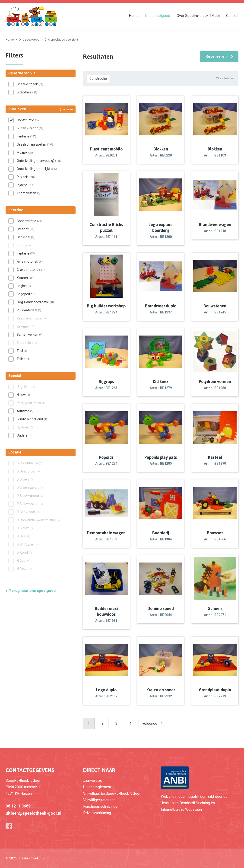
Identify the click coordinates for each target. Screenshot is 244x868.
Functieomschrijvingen (101, 806)
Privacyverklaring (97, 813)
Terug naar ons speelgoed (32, 591)
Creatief (25, 229)
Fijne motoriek (30, 262)
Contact (232, 15)
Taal (22, 351)
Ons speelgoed (158, 15)
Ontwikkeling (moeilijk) (37, 169)
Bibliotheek (27, 92)
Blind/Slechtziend (32, 419)
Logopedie (27, 294)
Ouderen (25, 435)
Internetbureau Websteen (181, 809)
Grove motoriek (31, 270)
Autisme (25, 411)
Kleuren (25, 278)
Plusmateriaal (29, 310)
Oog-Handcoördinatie (36, 302)
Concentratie (29, 221)
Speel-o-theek (30, 84)
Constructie (98, 79)
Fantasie (26, 136)
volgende (150, 723)
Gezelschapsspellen (35, 144)
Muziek (25, 153)
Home (134, 15)
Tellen (23, 359)
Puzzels (26, 177)
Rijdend (25, 185)
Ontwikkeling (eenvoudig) (39, 161)
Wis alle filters (225, 78)
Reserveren (216, 56)
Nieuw (23, 395)
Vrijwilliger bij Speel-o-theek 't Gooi (112, 793)
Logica (24, 286)
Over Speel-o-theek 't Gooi (198, 15)
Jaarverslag (93, 780)
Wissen (68, 109)
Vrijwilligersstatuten (99, 800)
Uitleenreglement (97, 787)
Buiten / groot (30, 128)
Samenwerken (30, 335)
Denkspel (25, 237)
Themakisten (29, 193)
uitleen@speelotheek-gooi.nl (33, 813)
